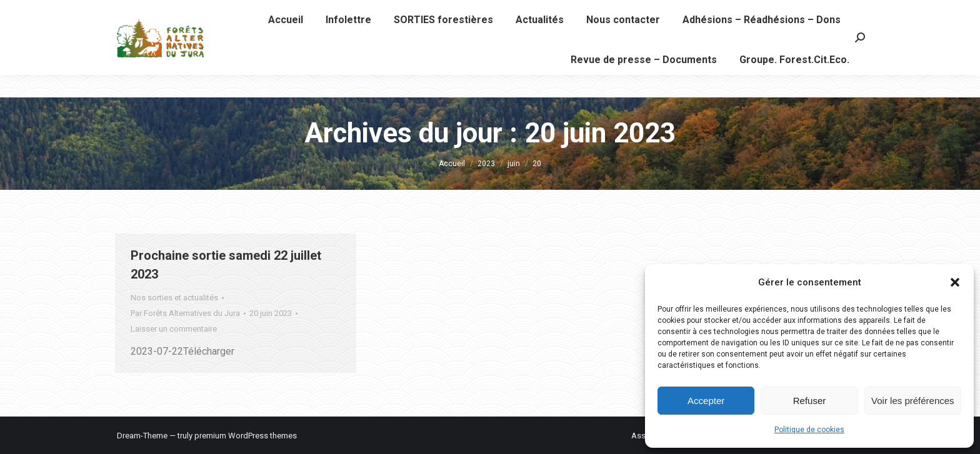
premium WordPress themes (246, 436)
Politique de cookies (809, 430)
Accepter (706, 401)
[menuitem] (286, 42)
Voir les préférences (913, 401)
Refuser (810, 401)
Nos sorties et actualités (174, 298)
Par (185, 313)
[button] (955, 282)
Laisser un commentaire (174, 329)
